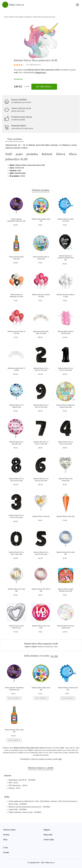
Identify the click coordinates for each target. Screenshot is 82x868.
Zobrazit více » (41, 73)
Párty (16, 17)
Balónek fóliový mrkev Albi (66, 516)
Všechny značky (9, 830)
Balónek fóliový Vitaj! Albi (41, 516)
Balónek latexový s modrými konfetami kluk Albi (66, 258)
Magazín (47, 830)
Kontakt (6, 852)
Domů (6, 17)
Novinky (6, 835)
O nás (5, 848)
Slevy (5, 840)
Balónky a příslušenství (25, 17)
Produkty (11, 17)
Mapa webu (48, 835)
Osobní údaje (49, 840)
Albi (60, 759)
